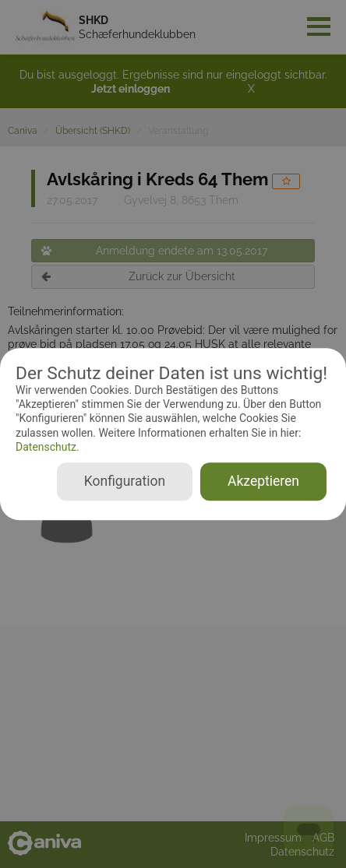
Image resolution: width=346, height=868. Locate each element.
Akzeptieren (263, 481)
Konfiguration (125, 481)
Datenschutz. (48, 447)
